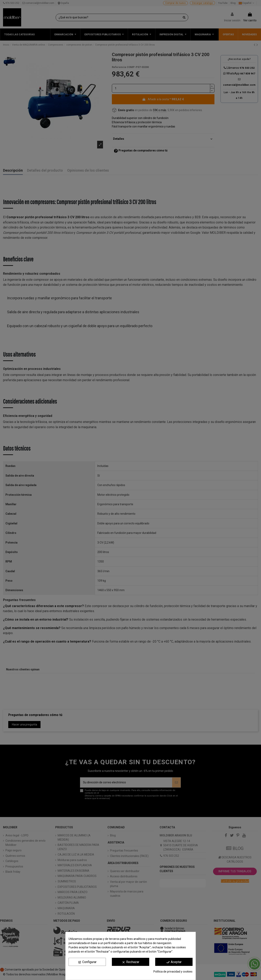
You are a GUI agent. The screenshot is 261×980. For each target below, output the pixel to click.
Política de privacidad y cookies (173, 972)
